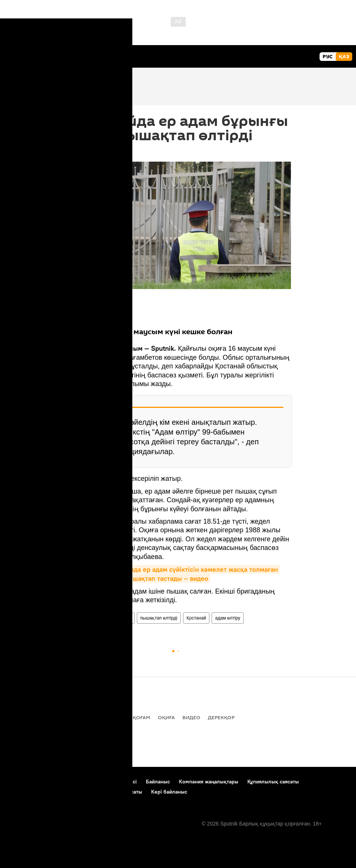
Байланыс (158, 782)
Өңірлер (77, 618)
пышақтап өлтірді (159, 618)
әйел (100, 618)
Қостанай (196, 618)
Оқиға (166, 717)
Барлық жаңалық (33, 717)
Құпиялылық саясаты (273, 782)
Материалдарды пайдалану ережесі (93, 782)
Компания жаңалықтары (209, 782)
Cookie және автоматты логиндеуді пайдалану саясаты (75, 792)
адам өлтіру (228, 618)
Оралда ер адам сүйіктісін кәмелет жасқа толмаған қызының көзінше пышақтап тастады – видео (173, 574)
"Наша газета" (89, 384)
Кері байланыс (169, 792)
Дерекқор (221, 717)
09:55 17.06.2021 (86, 152)
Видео (191, 717)
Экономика (108, 717)
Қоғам (142, 717)
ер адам (123, 618)
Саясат (74, 717)
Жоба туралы (24, 782)
